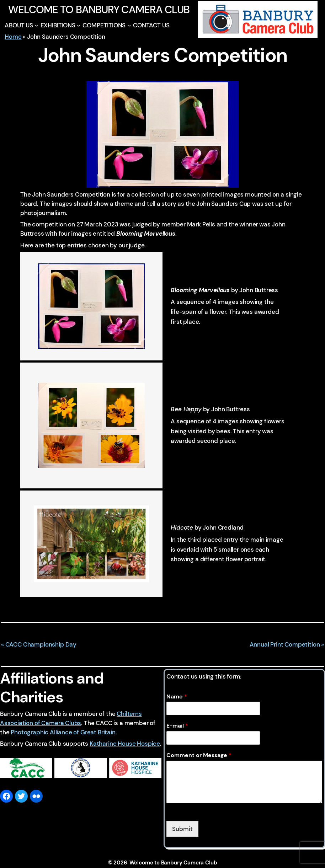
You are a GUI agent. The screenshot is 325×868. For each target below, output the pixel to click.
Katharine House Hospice (125, 744)
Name (177, 697)
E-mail (177, 726)
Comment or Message (199, 755)
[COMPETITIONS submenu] (129, 25)
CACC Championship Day (41, 644)
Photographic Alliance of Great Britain (63, 732)
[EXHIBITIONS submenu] (79, 25)
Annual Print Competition (285, 644)
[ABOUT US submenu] (36, 25)
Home (13, 37)
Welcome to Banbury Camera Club (99, 10)
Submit (182, 829)
